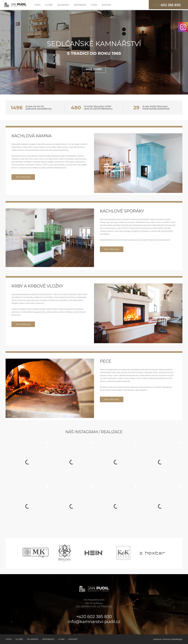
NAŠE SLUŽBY (94, 69)
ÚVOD (37, 5)
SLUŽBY (49, 5)
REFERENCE (80, 5)
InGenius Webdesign (172, 639)
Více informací (23, 177)
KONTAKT (107, 5)
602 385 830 (166, 5)
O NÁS (94, 5)
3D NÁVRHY (63, 5)
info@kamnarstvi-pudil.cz (94, 622)
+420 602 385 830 (94, 617)
